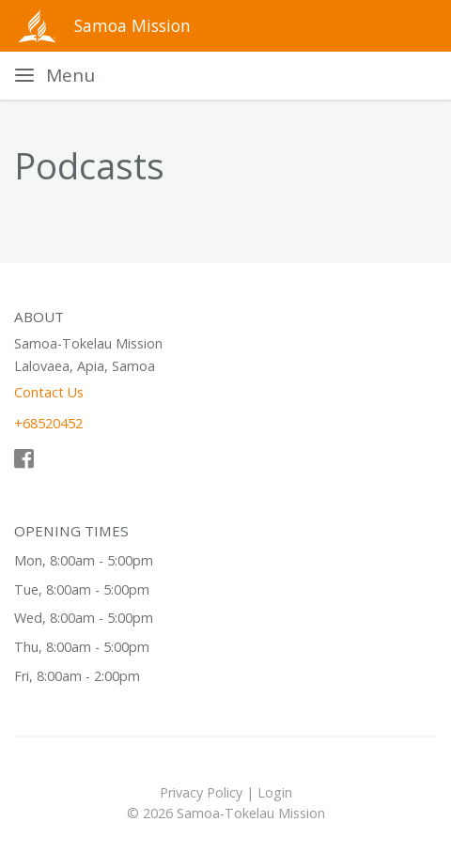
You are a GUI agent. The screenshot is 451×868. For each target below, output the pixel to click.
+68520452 (48, 423)
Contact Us (49, 392)
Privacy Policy (201, 792)
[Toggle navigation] (55, 76)
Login (275, 792)
